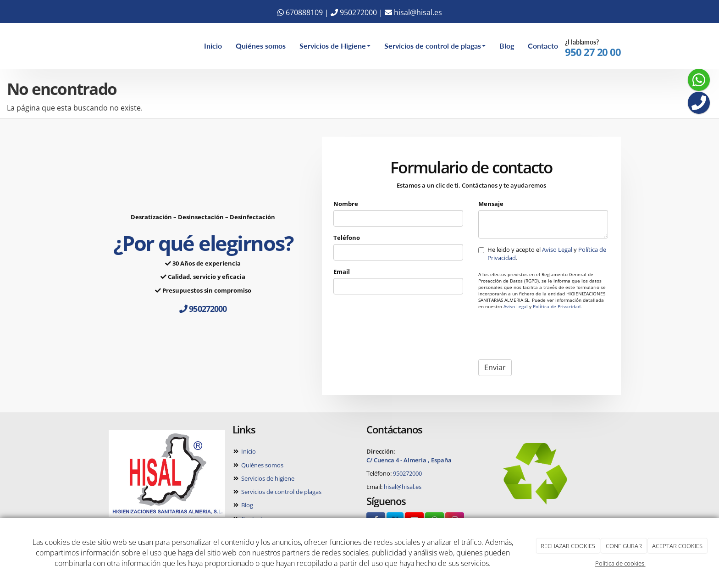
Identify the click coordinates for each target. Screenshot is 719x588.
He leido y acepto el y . (542, 254)
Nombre (346, 204)
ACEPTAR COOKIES (677, 546)
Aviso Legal (557, 250)
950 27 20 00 (593, 52)
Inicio (213, 46)
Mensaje (491, 204)
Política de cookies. (620, 563)
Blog (507, 46)
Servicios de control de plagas (435, 46)
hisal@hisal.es (413, 12)
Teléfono (347, 238)
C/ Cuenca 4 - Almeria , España (409, 460)
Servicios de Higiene (335, 46)
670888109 (300, 12)
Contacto (543, 46)
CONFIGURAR (624, 546)
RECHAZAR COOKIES (568, 546)
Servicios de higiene (267, 478)
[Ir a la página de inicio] (89, 46)
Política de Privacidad (557, 307)
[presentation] (548, 334)
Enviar (495, 367)
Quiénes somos (261, 46)
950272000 (354, 12)
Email (342, 272)
